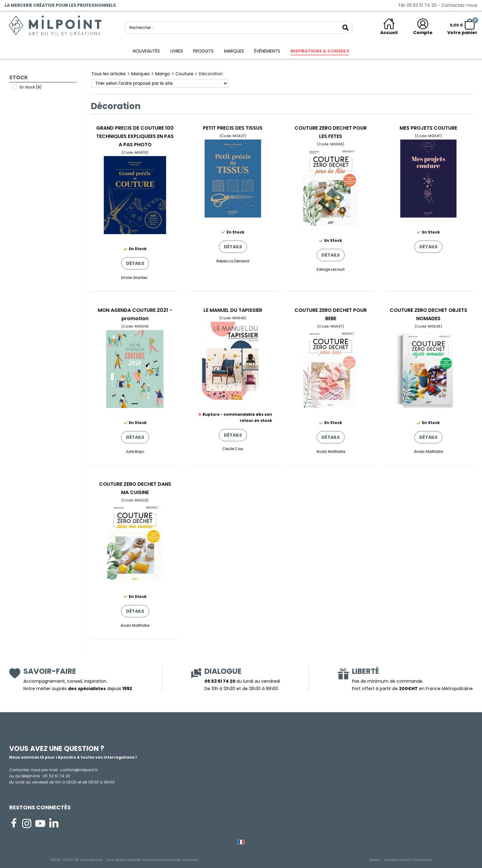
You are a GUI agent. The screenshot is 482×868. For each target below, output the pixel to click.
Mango (163, 74)
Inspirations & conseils (320, 51)
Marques (234, 51)
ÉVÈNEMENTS (267, 51)
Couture (184, 74)
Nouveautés (146, 51)
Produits (203, 51)
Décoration (211, 74)
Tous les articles (109, 74)
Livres (177, 51)
